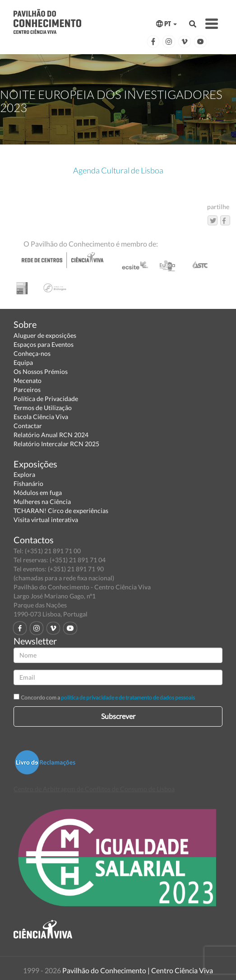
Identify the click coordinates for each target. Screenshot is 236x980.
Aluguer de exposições (45, 335)
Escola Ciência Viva (41, 417)
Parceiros (27, 390)
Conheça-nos (32, 353)
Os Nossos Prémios (41, 371)
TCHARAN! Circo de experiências (61, 511)
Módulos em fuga (38, 492)
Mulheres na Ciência (42, 502)
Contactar (28, 426)
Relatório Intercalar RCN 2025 (56, 444)
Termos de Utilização (43, 408)
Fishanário (28, 483)
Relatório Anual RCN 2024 (51, 435)
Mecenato (28, 380)
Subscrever (118, 716)
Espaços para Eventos (44, 344)
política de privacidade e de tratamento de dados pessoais (128, 698)
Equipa (23, 362)
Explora (24, 474)
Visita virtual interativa (46, 520)
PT (167, 24)
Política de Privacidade (46, 399)
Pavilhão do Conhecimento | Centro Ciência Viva (138, 970)
